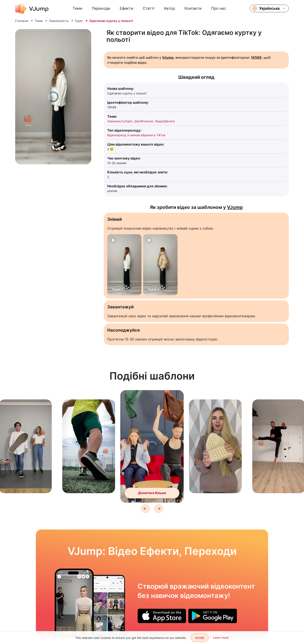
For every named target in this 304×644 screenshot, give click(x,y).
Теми (77, 8)
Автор (169, 8)
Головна (22, 21)
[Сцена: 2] (160, 265)
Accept (200, 638)
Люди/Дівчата (165, 121)
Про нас (218, 8)
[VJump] (32, 8)
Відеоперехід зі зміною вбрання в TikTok (136, 135)
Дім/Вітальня (144, 121)
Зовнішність (59, 21)
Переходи (101, 8)
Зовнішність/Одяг (120, 121)
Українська (269, 8)
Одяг (79, 21)
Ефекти (126, 8)
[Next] (159, 509)
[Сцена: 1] (124, 265)
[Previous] (145, 509)
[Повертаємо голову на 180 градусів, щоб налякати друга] (74, 603)
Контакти (193, 8)
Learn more (221, 638)
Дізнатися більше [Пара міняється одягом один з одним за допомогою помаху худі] (152, 493)
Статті (149, 8)
